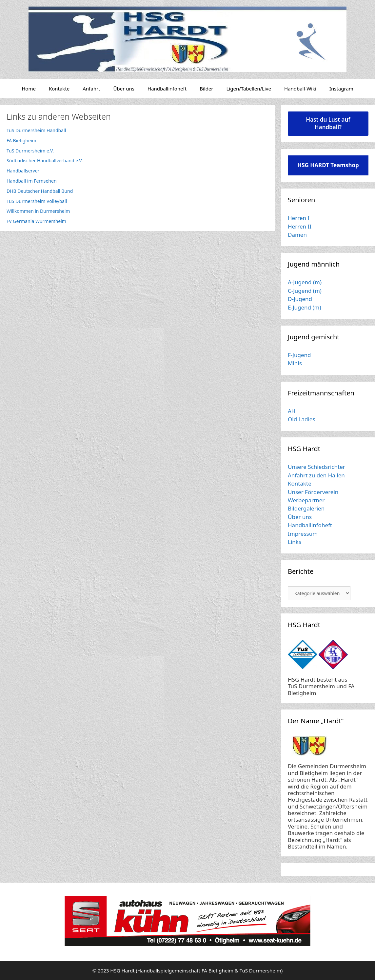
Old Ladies (302, 419)
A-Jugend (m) (305, 282)
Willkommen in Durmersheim (38, 211)
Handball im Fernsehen (32, 181)
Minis (295, 363)
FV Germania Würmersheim (36, 221)
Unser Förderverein (313, 492)
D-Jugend (300, 299)
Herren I (299, 218)
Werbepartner (306, 500)
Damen (297, 235)
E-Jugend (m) (305, 307)
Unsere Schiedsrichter (316, 467)
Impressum (303, 534)
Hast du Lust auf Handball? (328, 123)
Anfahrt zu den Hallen (316, 475)
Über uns (124, 89)
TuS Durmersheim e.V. (30, 151)
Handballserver (23, 171)
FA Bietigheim (21, 140)
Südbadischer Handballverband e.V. (45, 160)
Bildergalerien (306, 508)
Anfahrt (91, 89)
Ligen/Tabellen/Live (249, 89)
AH (292, 411)
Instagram (341, 89)
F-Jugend (299, 355)
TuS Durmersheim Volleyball (37, 201)
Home (29, 89)
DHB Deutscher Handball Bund (40, 191)
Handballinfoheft (167, 89)
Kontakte (59, 89)
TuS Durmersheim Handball (36, 130)
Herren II (300, 226)
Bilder (206, 89)
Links (295, 542)
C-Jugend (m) (305, 291)
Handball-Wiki (300, 89)
